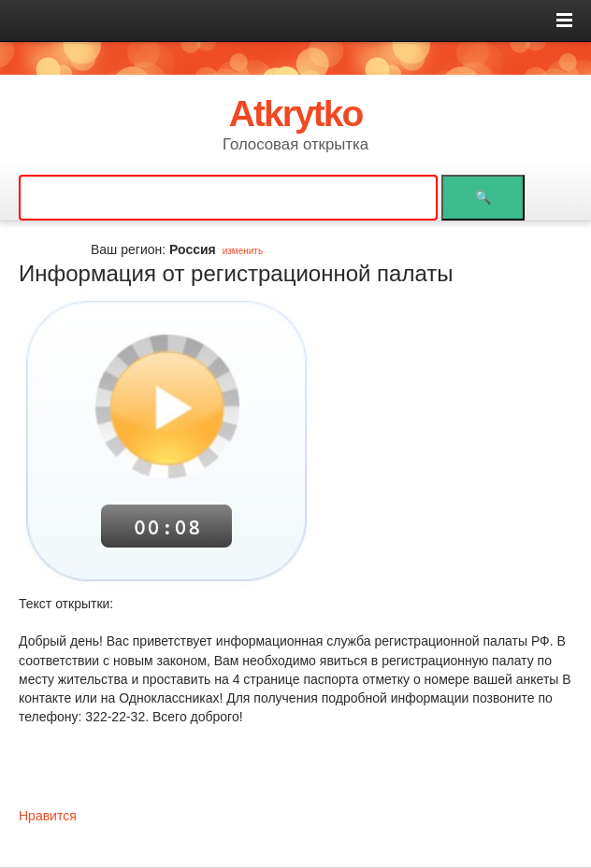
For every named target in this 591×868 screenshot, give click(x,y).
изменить (243, 251)
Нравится (48, 816)
